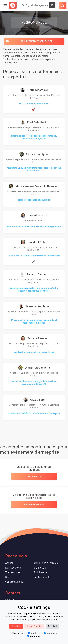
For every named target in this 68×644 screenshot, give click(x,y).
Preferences (34, 636)
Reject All (52, 626)
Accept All (16, 626)
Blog (8, 577)
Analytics (35, 633)
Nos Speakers (13, 568)
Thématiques (13, 572)
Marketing (51, 633)
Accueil (9, 563)
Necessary (18, 633)
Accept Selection (34, 626)
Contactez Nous (14, 582)
